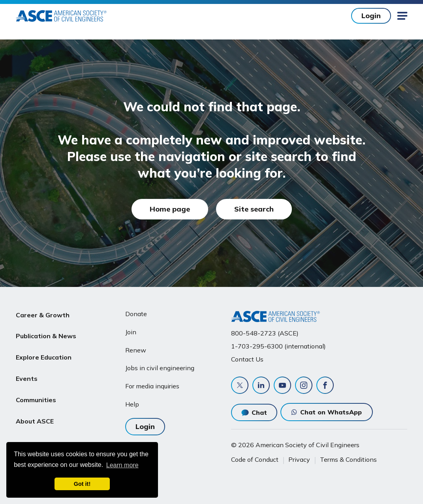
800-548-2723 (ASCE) (265, 333)
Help (132, 404)
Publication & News (46, 333)
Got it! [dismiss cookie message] (82, 484)
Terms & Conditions (348, 459)
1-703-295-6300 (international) (278, 346)
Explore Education (44, 352)
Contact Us (247, 359)
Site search (254, 209)
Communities (36, 389)
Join (131, 332)
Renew (136, 350)
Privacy (299, 459)
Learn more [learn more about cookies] (122, 465)
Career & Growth (43, 314)
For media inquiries (152, 386)
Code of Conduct (255, 459)
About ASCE (35, 408)
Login (371, 16)
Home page (170, 209)
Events (27, 370)
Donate (136, 314)
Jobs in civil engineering (160, 368)
